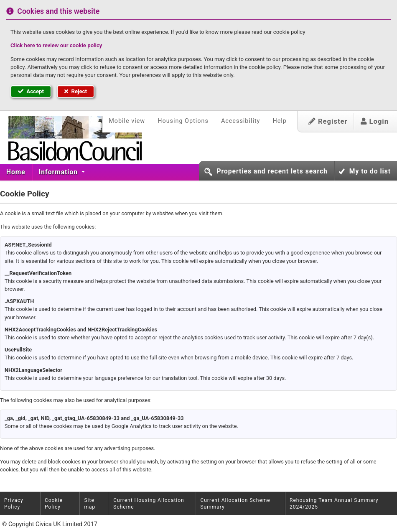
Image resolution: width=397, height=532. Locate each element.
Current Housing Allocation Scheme (149, 504)
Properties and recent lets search (272, 171)
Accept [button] (31, 91)
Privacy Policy (14, 504)
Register (328, 121)
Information (59, 172)
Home (16, 172)
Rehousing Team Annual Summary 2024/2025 (334, 504)
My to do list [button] (370, 171)
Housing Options (183, 121)
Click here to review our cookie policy (56, 45)
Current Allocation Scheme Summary (235, 504)
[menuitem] (16, 172)
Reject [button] (76, 91)
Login (375, 121)
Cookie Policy (54, 504)
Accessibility (241, 121)
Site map (90, 504)
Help (279, 121)
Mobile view (127, 121)
